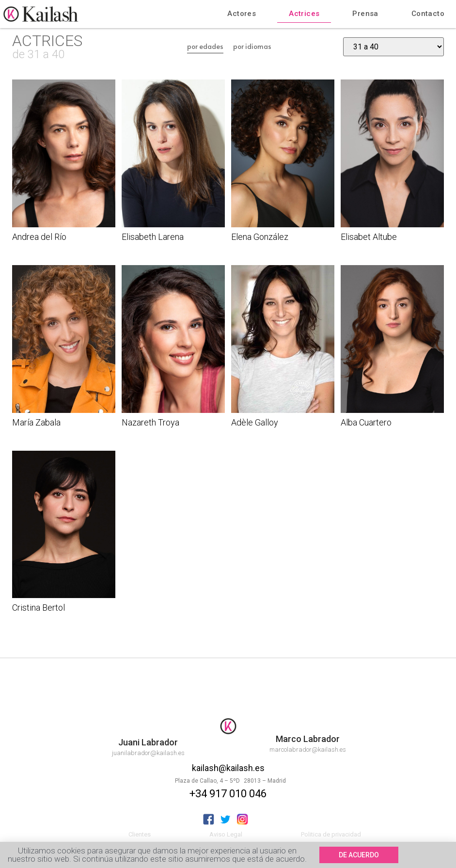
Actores (242, 14)
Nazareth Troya (150, 422)
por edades (205, 46)
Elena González (260, 237)
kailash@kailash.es (228, 768)
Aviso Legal (226, 834)
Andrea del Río (39, 237)
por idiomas (252, 46)
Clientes (140, 834)
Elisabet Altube (369, 237)
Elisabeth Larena (153, 237)
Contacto (428, 14)
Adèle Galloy (255, 422)
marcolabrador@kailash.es (308, 750)
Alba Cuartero (366, 422)
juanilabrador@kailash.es (148, 753)
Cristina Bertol (39, 608)
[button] (359, 856)
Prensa (365, 14)
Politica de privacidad (331, 834)
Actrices (304, 14)
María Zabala (36, 422)
